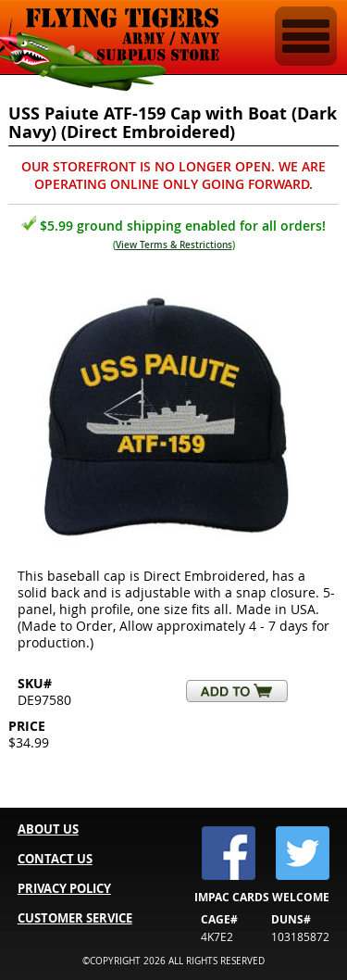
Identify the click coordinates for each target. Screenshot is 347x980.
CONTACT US (55, 859)
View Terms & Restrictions (174, 245)
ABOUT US (48, 829)
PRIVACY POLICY (64, 888)
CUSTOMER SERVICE (75, 918)
